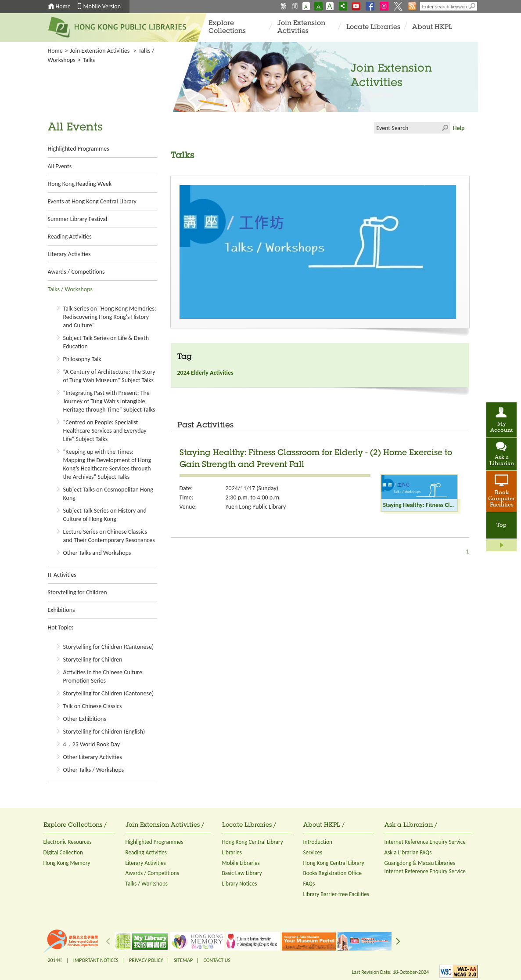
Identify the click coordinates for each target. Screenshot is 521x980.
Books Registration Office (333, 873)
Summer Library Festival (78, 219)
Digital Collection (63, 852)
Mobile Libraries (241, 863)
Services (313, 852)
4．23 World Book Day (92, 744)
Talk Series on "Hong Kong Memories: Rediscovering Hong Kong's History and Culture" (110, 317)
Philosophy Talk (82, 359)
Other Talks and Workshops (97, 553)
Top (501, 525)
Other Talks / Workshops (94, 770)
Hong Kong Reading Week (80, 184)
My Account (501, 427)
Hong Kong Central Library (253, 842)
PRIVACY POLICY (146, 960)
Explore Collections (227, 27)
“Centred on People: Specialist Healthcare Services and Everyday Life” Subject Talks (105, 431)
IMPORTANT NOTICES (96, 960)
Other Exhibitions (85, 719)
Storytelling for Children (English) (104, 732)
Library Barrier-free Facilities (336, 894)
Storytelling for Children (77, 592)
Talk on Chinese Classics (93, 706)
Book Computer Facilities (501, 499)
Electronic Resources (68, 842)
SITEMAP (183, 960)
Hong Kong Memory (67, 863)
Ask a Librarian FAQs (408, 852)
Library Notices (240, 884)
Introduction (318, 842)
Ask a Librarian (502, 461)
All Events (60, 166)
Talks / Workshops (70, 289)
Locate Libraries (373, 27)
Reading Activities (70, 237)
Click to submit (445, 128)
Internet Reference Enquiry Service (425, 842)
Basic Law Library (242, 873)
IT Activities (62, 575)
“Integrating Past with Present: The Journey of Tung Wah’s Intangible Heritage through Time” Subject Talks (109, 401)
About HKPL (432, 27)
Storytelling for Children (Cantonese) (109, 647)
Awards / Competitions (76, 272)
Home (63, 6)
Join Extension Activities (301, 27)
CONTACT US (217, 960)
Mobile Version (102, 6)
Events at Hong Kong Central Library (92, 201)
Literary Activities (69, 254)
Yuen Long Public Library (256, 507)
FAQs (309, 884)
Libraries (232, 852)
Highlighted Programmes (79, 149)
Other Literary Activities (93, 757)
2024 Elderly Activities (205, 373)
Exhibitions (61, 610)
